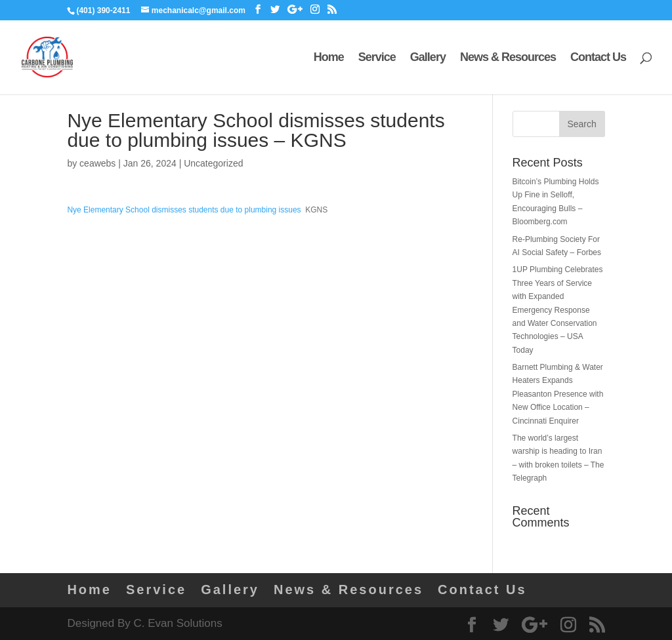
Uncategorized (213, 163)
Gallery (428, 58)
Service (377, 58)
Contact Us (598, 58)
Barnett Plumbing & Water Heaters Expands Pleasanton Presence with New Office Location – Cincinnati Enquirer (558, 394)
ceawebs (97, 163)
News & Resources (508, 58)
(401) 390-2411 (103, 10)
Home (329, 58)
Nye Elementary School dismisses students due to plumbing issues (184, 210)
